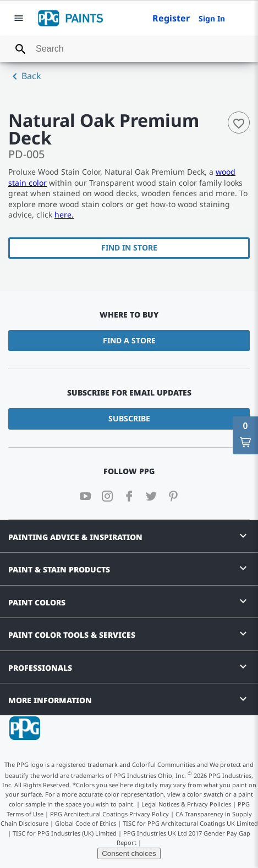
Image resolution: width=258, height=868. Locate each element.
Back (25, 76)
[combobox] (129, 49)
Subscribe (129, 418)
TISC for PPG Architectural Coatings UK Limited (190, 823)
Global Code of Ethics (86, 823)
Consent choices (129, 853)
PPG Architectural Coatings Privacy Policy (109, 814)
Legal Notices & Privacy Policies (186, 804)
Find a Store (129, 340)
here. (64, 215)
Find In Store (129, 247)
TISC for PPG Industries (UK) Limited (65, 833)
